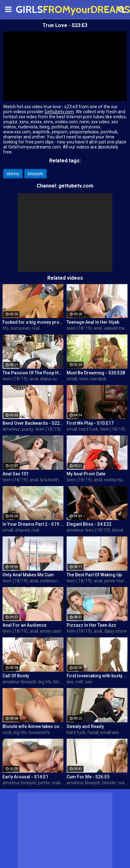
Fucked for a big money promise (33, 322)
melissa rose (53, 581)
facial (93, 732)
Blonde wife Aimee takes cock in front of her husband (33, 726)
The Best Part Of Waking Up (94, 575)
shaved (22, 530)
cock (7, 732)
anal (98, 328)
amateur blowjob (19, 682)
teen (84, 379)
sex (89, 682)
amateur (11, 429)
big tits (45, 682)
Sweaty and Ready (85, 726)
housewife (39, 732)
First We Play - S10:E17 (90, 423)
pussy (28, 429)
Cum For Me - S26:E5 (88, 777)
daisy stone (115, 631)
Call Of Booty (16, 676)
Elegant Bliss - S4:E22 (89, 524)
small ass (110, 732)
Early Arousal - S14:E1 (25, 777)
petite (44, 783)
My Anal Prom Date (86, 474)
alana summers (56, 379)
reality (58, 783)
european (20, 328)
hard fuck (89, 429)
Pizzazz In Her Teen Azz (91, 625)
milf (79, 682)
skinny (13, 174)
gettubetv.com (76, 186)
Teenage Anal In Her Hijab (93, 322)
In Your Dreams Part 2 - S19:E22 (33, 524)
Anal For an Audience (24, 625)
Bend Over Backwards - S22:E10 (33, 423)
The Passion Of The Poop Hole (33, 373)
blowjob (35, 174)
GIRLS (32, 9)
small (72, 379)
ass (70, 682)
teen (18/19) (79, 328)
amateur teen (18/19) (88, 530)
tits (6, 328)
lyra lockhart (52, 480)
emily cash (51, 631)
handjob (98, 379)
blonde (119, 530)
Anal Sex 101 (16, 474)
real (36, 328)
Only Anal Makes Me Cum (28, 575)
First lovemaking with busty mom (97, 676)
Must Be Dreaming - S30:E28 (96, 373)
